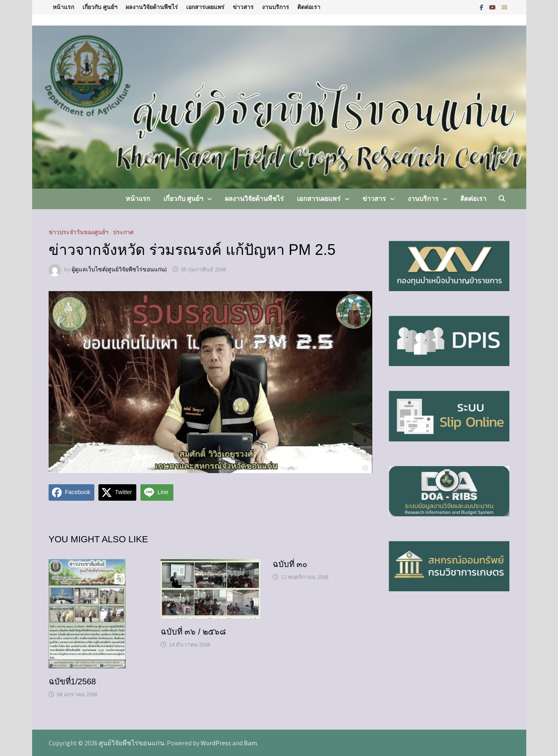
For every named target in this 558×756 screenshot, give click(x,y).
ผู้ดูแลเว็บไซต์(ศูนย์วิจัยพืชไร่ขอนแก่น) (119, 269)
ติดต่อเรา (309, 7)
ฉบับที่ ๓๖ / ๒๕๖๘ (193, 632)
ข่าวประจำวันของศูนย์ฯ (78, 232)
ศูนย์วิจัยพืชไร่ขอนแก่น (132, 743)
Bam (250, 743)
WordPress (216, 743)
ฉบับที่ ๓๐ (290, 564)
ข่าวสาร (243, 7)
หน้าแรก (63, 7)
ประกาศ (123, 232)
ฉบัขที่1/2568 (72, 681)
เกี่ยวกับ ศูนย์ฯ (100, 7)
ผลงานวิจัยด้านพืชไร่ (152, 7)
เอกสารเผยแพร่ (205, 7)
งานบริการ (275, 7)
